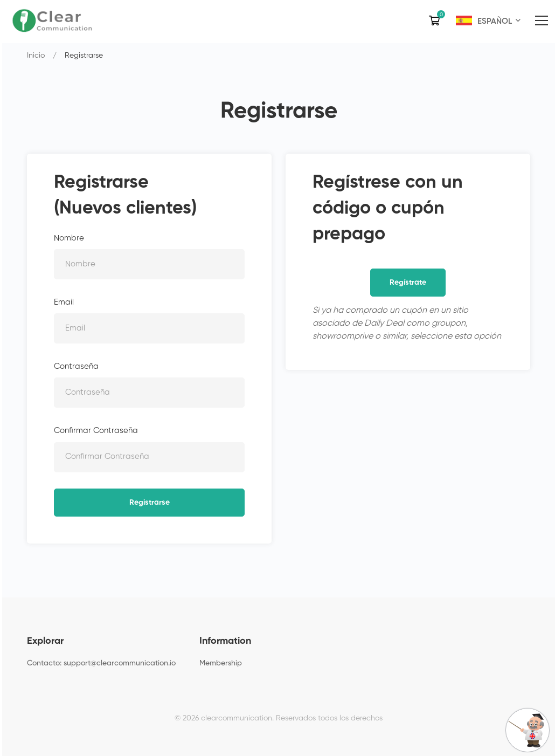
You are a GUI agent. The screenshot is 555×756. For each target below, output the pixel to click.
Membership (221, 663)
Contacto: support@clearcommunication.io (101, 663)
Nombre (69, 238)
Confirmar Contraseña (96, 431)
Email (64, 302)
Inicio (36, 56)
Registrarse (150, 503)
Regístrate (408, 283)
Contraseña (76, 366)
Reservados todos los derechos (329, 718)
